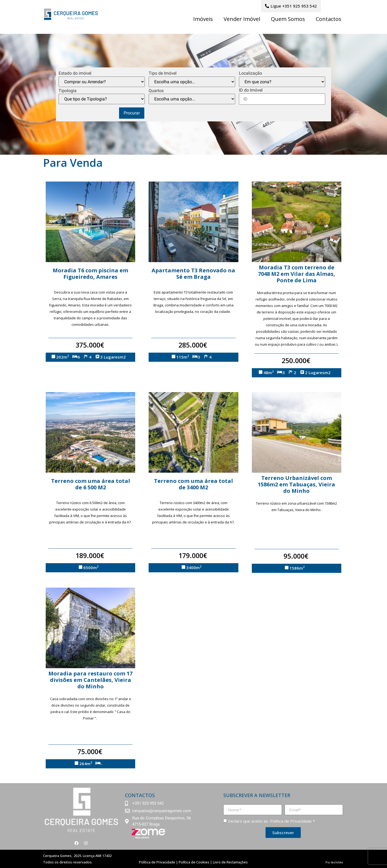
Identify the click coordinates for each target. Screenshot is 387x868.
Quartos (156, 91)
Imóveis (203, 19)
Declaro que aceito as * (271, 821)
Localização (250, 73)
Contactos (329, 19)
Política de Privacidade (290, 821)
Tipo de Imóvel (163, 73)
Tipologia (68, 91)
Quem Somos (288, 19)
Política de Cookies (194, 862)
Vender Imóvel (242, 19)
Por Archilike (334, 862)
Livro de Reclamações (230, 862)
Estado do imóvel (75, 73)
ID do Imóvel (251, 90)
